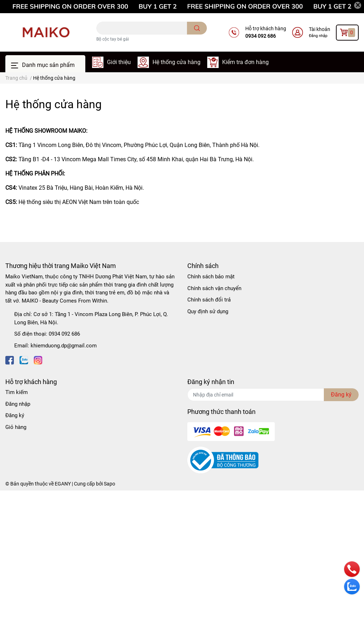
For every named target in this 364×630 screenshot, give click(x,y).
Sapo (109, 484)
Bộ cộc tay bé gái (113, 39)
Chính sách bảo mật (211, 277)
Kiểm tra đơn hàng (245, 62)
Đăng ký (15, 415)
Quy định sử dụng (208, 311)
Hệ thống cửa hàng (176, 62)
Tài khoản (320, 29)
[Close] (358, 5)
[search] (197, 28)
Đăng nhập (318, 36)
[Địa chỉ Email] (273, 395)
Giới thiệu (119, 62)
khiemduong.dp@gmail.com (64, 346)
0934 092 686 (261, 36)
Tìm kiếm (17, 392)
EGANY (63, 484)
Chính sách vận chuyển (214, 288)
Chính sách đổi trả (209, 300)
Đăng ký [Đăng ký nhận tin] (341, 395)
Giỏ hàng (16, 427)
